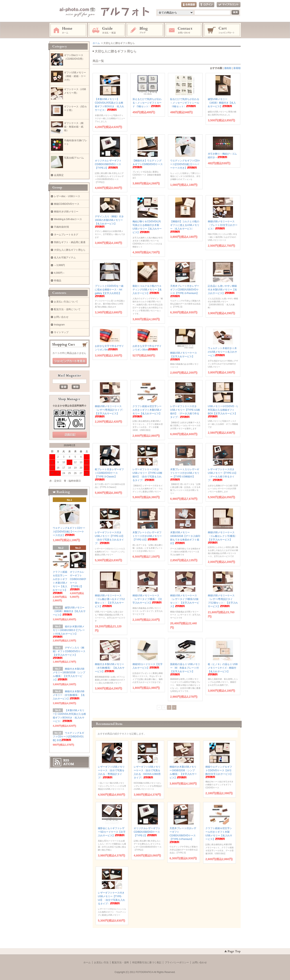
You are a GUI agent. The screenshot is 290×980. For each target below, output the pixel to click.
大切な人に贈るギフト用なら (70, 250)
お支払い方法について (66, 302)
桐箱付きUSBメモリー (66, 212)
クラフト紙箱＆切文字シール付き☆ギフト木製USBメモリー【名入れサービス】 (60, 582)
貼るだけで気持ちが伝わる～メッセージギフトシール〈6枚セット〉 (185, 103)
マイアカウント (229, 5)
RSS (66, 760)
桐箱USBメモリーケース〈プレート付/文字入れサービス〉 (223, 225)
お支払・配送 (107, 30)
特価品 (58, 281)
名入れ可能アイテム (65, 258)
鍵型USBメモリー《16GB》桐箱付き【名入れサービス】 (222, 103)
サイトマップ (61, 332)
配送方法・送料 (120, 962)
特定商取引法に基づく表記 (147, 962)
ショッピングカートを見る (70, 361)
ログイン (207, 5)
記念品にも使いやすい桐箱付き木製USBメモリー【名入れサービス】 (222, 290)
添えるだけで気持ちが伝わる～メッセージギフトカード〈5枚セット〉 (147, 103)
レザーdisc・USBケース (67, 196)
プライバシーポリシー (177, 962)
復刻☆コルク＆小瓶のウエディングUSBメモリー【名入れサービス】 (147, 290)
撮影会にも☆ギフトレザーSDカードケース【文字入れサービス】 (112, 832)
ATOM (69, 764)
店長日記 (70, 435)
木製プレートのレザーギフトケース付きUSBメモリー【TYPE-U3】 (147, 536)
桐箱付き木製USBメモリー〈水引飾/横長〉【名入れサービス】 (110, 668)
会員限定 (59, 175)
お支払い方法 (101, 962)
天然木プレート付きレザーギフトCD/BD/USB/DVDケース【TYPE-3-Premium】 (183, 835)
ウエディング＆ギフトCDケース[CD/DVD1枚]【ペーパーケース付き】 (185, 164)
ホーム (68, 30)
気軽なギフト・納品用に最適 (70, 242)
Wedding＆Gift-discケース (68, 219)
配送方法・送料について (67, 309)
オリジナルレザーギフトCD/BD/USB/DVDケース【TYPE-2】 (108, 164)
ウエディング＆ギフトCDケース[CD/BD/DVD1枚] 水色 (68, 737)
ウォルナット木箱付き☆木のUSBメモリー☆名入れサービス (222, 352)
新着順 (237, 68)
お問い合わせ (184, 30)
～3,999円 (59, 265)
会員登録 (189, 5)
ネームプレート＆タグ (66, 235)
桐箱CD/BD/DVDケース (67, 204)
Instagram (145, 30)
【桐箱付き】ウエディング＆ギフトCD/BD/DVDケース (148, 164)
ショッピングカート (222, 30)
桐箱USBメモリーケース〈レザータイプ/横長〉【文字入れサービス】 (147, 599)
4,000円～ (59, 273)
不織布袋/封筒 (62, 227)
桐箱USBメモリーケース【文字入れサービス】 (184, 356)
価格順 (228, 68)
